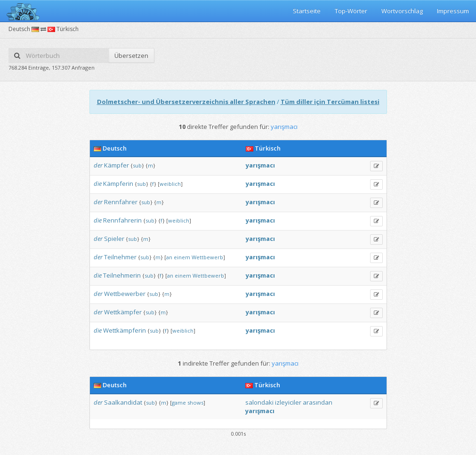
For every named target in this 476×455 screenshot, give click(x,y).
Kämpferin (118, 184)
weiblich (170, 184)
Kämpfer (117, 165)
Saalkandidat (123, 402)
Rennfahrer (121, 202)
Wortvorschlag (402, 11)
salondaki (259, 402)
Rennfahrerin (122, 220)
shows (195, 403)
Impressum (453, 11)
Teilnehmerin (122, 275)
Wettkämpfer (123, 312)
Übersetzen (131, 56)
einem (182, 257)
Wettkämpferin (125, 330)
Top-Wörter (351, 11)
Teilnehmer (120, 257)
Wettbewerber (125, 294)
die (98, 184)
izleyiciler (288, 402)
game (179, 403)
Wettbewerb (207, 257)
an (169, 257)
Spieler (114, 239)
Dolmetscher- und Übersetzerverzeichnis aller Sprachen (186, 102)
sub (137, 165)
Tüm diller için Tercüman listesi (330, 102)
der (98, 165)
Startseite (307, 11)
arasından (318, 402)
